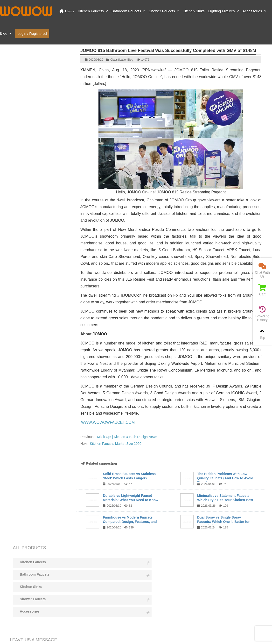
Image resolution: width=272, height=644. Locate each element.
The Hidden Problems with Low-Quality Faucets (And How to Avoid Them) (225, 478)
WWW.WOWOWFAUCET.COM (108, 422)
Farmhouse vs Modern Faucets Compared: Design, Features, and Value (130, 522)
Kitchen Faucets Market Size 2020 (115, 444)
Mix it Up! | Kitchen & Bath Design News (127, 437)
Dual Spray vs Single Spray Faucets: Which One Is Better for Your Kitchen (223, 522)
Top (262, 334)
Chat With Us (262, 270)
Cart (262, 290)
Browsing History (262, 314)
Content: (39, 229)
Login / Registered (32, 33)
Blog (130, 60)
